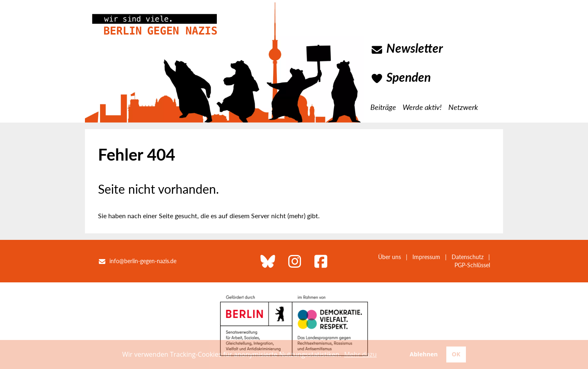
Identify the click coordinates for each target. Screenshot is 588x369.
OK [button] (456, 354)
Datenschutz (468, 257)
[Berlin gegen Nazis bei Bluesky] (268, 261)
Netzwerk (463, 107)
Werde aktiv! (422, 107)
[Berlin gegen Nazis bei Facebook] (321, 261)
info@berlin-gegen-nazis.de (143, 261)
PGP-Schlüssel (472, 265)
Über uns (390, 257)
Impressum (426, 257)
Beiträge (383, 107)
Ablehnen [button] (424, 354)
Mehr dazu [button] (361, 354)
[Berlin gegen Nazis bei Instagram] (295, 261)
